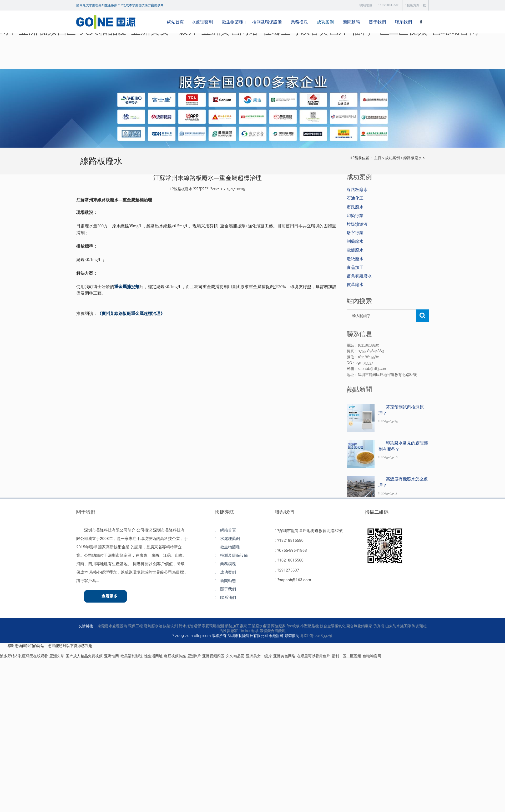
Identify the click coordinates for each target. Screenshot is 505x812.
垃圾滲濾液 (357, 224)
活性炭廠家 (229, 631)
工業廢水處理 (259, 626)
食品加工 (355, 267)
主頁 (378, 158)
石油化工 (355, 198)
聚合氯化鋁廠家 (359, 626)
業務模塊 (299, 22)
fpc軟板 (293, 626)
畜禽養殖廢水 (359, 276)
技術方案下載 (415, 5)
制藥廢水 (355, 241)
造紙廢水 (355, 259)
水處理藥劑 (202, 22)
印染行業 (355, 216)
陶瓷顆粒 (419, 626)
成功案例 (325, 22)
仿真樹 (379, 626)
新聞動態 (351, 22)
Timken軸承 (249, 631)
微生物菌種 (233, 22)
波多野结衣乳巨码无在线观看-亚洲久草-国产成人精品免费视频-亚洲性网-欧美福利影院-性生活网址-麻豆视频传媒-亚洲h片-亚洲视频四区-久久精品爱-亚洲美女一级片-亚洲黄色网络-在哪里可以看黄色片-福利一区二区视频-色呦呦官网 (191, 656)
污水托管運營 (190, 626)
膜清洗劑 (170, 626)
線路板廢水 (413, 158)
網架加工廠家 (236, 626)
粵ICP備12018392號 (316, 636)
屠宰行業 (355, 233)
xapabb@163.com (295, 580)
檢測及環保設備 (267, 22)
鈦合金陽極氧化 (333, 626)
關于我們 (377, 22)
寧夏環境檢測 (213, 626)
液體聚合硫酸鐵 (273, 631)
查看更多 (109, 596)
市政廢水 (355, 207)
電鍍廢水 (355, 250)
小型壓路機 (310, 626)
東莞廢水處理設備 (112, 626)
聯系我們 (403, 22)
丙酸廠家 (278, 626)
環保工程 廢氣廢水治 (145, 626)
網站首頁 (175, 22)
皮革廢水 (355, 285)
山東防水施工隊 (398, 626)
